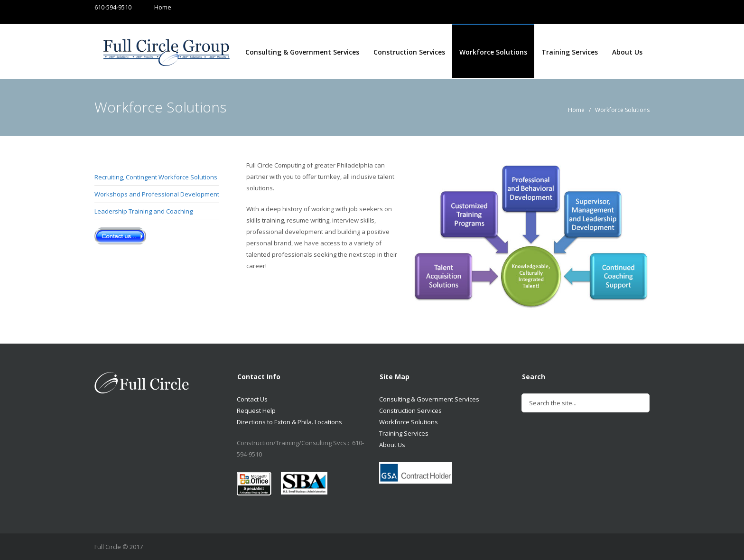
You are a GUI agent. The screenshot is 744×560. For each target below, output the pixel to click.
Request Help (256, 411)
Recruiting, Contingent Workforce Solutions (156, 177)
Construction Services (409, 52)
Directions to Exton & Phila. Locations (289, 422)
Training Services (570, 52)
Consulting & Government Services (302, 52)
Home (153, 7)
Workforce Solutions (493, 52)
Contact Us (252, 399)
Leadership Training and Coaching (144, 211)
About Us (627, 52)
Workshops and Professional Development (157, 194)
